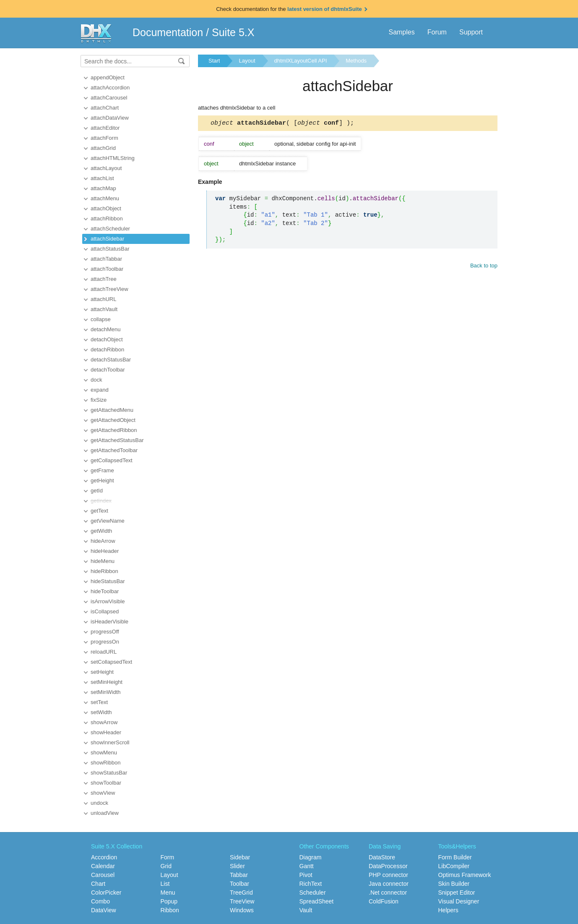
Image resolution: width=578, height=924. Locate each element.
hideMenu (103, 561)
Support (471, 32)
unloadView (105, 813)
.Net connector (388, 893)
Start (214, 61)
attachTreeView (109, 289)
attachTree (104, 279)
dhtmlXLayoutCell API (301, 61)
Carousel (103, 875)
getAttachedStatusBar (117, 440)
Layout (247, 61)
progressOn (105, 642)
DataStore (382, 857)
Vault (306, 910)
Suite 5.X (233, 32)
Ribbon (170, 910)
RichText (311, 884)
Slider (237, 866)
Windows (242, 910)
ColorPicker (106, 893)
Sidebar (240, 857)
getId (97, 491)
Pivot (306, 875)
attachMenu (105, 198)
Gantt (307, 866)
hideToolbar (105, 591)
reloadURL (104, 652)
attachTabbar (106, 259)
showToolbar (106, 783)
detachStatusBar (111, 360)
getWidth (101, 531)
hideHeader (105, 551)
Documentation (168, 32)
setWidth (101, 712)
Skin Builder (454, 884)
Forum (437, 32)
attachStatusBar (110, 249)
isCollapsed (105, 611)
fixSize (99, 400)
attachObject (106, 208)
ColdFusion (384, 901)
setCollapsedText (111, 662)
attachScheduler (110, 229)
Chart (98, 884)
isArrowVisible (108, 601)
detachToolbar (108, 370)
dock (96, 380)
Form (168, 857)
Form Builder (455, 857)
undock (99, 803)
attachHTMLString (113, 158)
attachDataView (110, 118)
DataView (104, 910)
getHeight (102, 480)
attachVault (104, 309)
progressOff (105, 632)
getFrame (102, 470)
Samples (401, 32)
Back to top (484, 267)
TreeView (242, 901)
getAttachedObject (113, 420)
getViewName (108, 521)
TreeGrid (241, 893)
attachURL (103, 299)
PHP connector (388, 875)
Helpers (448, 910)
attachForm (104, 138)
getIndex (101, 501)
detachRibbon (107, 349)
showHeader (106, 732)
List (165, 884)
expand (100, 390)
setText (99, 702)
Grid (166, 866)
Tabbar (239, 875)
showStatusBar (109, 773)
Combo (100, 901)
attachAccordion (110, 88)
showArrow (104, 722)
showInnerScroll (110, 742)
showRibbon (106, 763)
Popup (169, 901)
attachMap (103, 188)
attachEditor (105, 128)
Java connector (389, 884)
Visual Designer (459, 901)
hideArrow (103, 541)
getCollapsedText (112, 460)
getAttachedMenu (112, 410)
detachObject (107, 339)
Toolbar (240, 884)
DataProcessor (388, 866)
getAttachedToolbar (114, 450)
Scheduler (313, 893)
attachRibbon (107, 219)
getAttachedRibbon (114, 430)
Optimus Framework (465, 875)
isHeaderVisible (109, 622)
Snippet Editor (457, 893)
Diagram (311, 857)
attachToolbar (107, 269)
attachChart (105, 108)
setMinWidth (106, 692)
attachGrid (103, 148)
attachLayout (106, 168)
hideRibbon (104, 571)
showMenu (104, 753)
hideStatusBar (108, 581)
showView (103, 793)
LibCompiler (454, 866)
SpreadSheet (317, 901)
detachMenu (106, 329)
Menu (168, 893)
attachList (102, 178)
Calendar (103, 866)
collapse (101, 319)
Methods (356, 61)
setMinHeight (107, 682)
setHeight (102, 672)
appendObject (108, 77)
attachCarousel (109, 98)
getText (99, 511)
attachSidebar (107, 239)
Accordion (104, 857)
